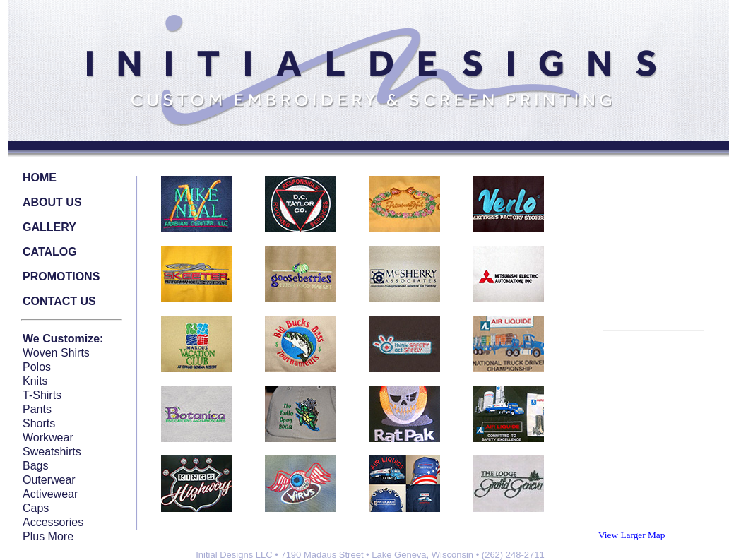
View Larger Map (632, 535)
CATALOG (50, 252)
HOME (40, 178)
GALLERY (49, 227)
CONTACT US (59, 301)
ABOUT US (52, 202)
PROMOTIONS (61, 276)
